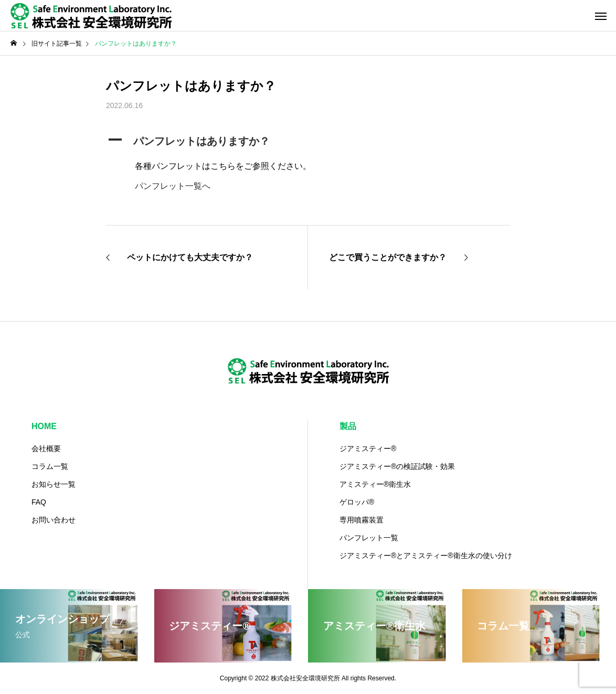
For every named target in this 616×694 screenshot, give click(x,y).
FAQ (39, 502)
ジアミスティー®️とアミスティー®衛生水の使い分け (426, 556)
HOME (44, 426)
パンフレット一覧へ (173, 186)
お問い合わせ (54, 520)
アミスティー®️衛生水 (375, 484)
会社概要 (46, 449)
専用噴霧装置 (362, 520)
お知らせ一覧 (54, 484)
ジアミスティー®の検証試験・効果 (397, 466)
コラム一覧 (50, 466)
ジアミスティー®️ (368, 449)
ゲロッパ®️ (357, 502)
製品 (348, 426)
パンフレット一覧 (369, 538)
